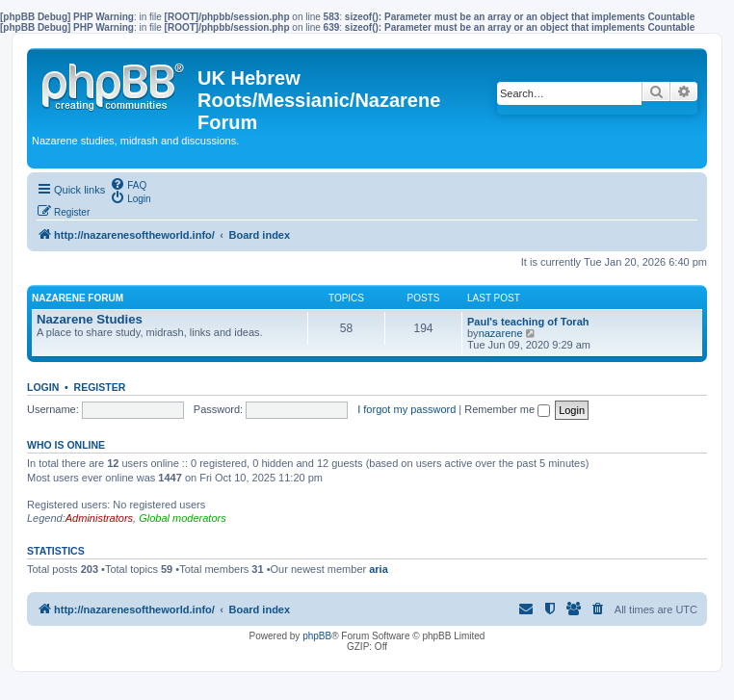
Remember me (507, 409)
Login (43, 387)
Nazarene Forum (78, 298)
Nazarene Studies (90, 319)
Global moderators (183, 518)
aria (379, 569)
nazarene (501, 333)
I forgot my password (406, 409)
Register (100, 387)
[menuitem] (128, 184)
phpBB (317, 636)
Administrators (99, 518)
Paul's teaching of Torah (528, 322)
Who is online (66, 445)
